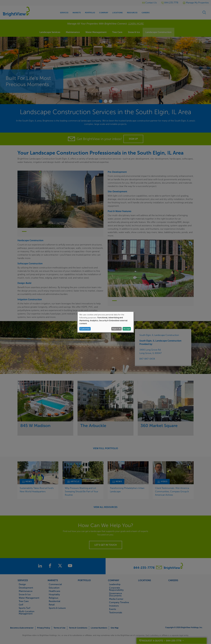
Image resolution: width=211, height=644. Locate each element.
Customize (85, 329)
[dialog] (106, 322)
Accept (127, 329)
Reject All (117, 329)
